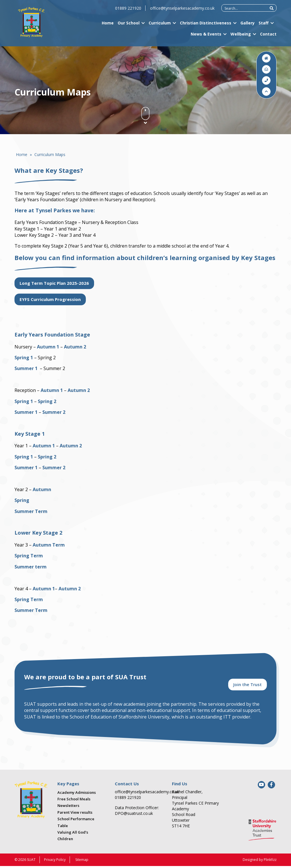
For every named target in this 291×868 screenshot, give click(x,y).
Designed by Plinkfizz (260, 862)
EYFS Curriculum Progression (50, 299)
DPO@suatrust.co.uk (134, 815)
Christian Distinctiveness (206, 26)
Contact (268, 37)
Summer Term (31, 511)
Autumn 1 (48, 347)
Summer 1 (26, 368)
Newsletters (68, 808)
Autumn (42, 489)
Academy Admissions (77, 794)
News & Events (206, 37)
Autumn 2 (74, 347)
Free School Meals (74, 801)
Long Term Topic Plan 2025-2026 (54, 283)
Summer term (31, 567)
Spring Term (29, 556)
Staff (264, 26)
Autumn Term (49, 545)
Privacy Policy (55, 862)
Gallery (248, 26)
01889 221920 (128, 11)
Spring (22, 500)
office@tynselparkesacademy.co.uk (182, 11)
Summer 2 (54, 412)
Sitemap (82, 862)
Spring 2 (47, 401)
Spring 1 (24, 358)
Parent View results (75, 814)
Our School (129, 26)
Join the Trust (248, 686)
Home (108, 26)
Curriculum (160, 26)
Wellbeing (241, 37)
